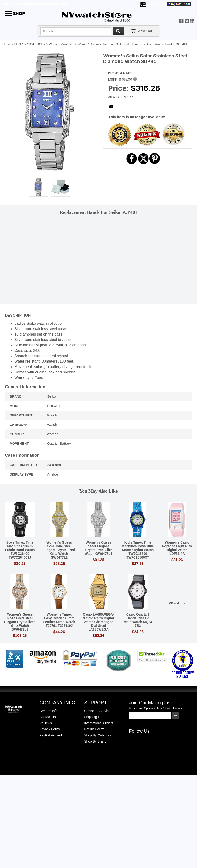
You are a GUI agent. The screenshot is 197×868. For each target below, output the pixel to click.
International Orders (99, 723)
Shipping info (94, 717)
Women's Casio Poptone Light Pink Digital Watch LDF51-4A (177, 548)
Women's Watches (62, 44)
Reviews (46, 723)
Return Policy (94, 729)
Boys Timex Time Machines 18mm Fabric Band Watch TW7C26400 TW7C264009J (20, 550)
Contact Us (47, 717)
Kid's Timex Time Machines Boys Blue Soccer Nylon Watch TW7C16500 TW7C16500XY (138, 550)
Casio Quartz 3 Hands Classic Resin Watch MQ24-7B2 (138, 620)
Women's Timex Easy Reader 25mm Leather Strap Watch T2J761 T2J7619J (59, 620)
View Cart (145, 31)
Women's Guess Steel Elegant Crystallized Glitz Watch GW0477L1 (99, 548)
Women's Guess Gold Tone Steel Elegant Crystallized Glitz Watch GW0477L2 (59, 550)
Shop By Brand (95, 741)
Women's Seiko (88, 44)
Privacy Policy (50, 729)
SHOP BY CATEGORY (30, 44)
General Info (48, 711)
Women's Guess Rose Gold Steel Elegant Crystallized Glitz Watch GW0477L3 (20, 622)
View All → (177, 603)
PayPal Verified (51, 735)
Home (7, 44)
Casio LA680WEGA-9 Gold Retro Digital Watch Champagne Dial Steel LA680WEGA (98, 622)
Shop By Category (98, 735)
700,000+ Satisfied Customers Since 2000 (35, 4)
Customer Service (97, 711)
